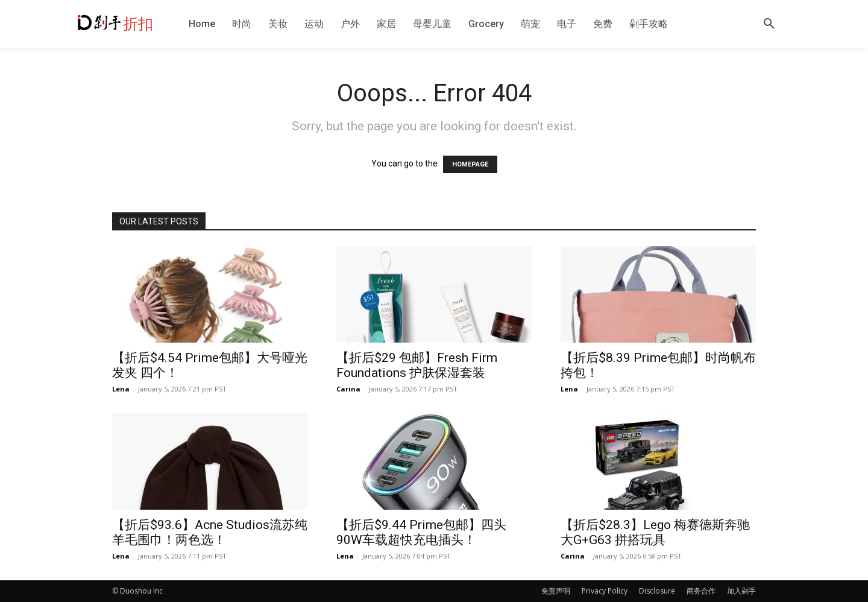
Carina (348, 389)
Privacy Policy (605, 591)
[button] (769, 24)
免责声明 (556, 591)
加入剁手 (741, 591)
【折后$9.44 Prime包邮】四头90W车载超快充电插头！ (421, 532)
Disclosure (657, 591)
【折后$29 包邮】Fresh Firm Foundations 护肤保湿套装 (417, 365)
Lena (121, 389)
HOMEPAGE (470, 164)
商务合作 (701, 591)
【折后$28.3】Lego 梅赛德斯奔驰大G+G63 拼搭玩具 (655, 532)
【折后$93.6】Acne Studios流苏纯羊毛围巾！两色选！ (210, 532)
